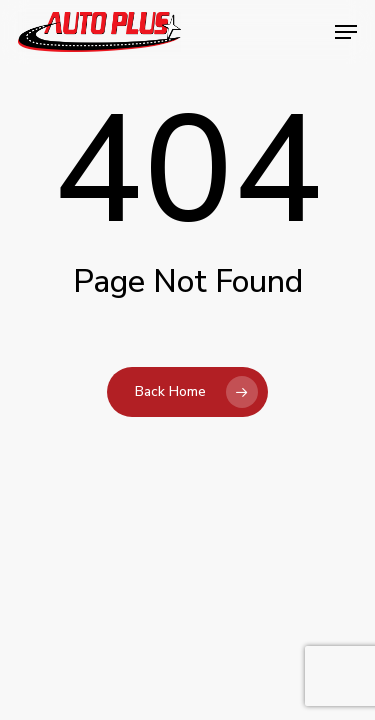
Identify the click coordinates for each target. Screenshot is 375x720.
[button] (346, 32)
